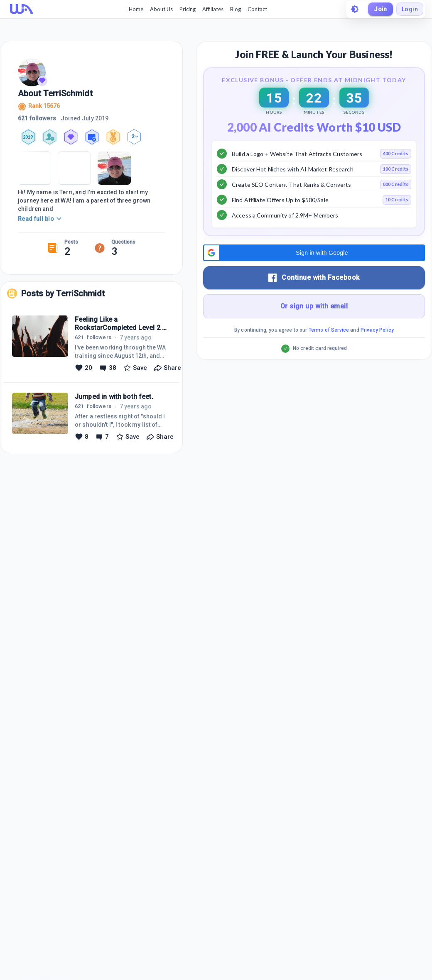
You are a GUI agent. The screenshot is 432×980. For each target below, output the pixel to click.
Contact (257, 9)
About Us (161, 9)
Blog (236, 9)
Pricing (188, 9)
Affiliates (213, 9)
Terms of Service (329, 351)
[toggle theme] (355, 9)
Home (136, 9)
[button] (314, 274)
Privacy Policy (377, 351)
